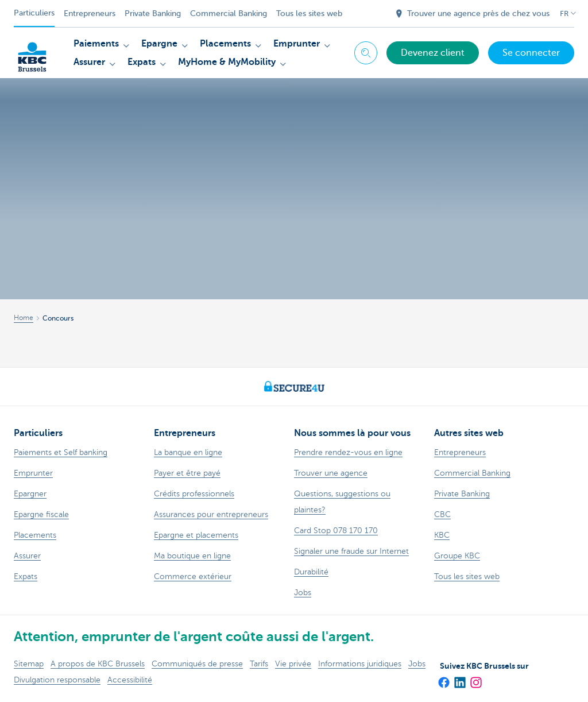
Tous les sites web (309, 14)
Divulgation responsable (57, 680)
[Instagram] (475, 678)
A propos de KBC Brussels (98, 664)
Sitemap (29, 664)
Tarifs (259, 664)
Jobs (417, 664)
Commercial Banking (229, 14)
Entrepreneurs (90, 14)
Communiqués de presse (197, 664)
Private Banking (153, 14)
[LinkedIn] (459, 678)
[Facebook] (443, 678)
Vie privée (293, 664)
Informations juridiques (360, 664)
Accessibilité (130, 680)
